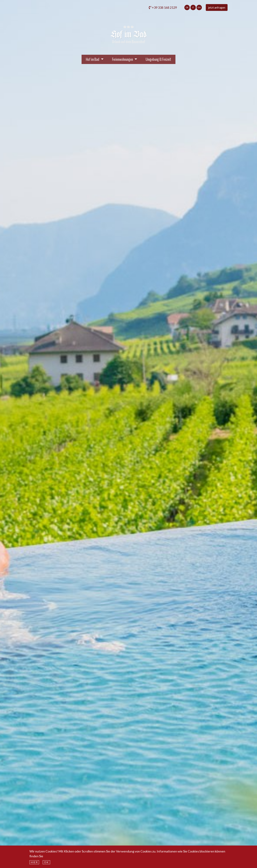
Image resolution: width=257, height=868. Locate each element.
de (187, 7)
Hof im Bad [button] (97, 59)
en (199, 7)
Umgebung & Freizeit (158, 59)
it (193, 7)
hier (34, 862)
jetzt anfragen (217, 7)
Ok (46, 862)
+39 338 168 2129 (163, 7)
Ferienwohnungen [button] (123, 59)
